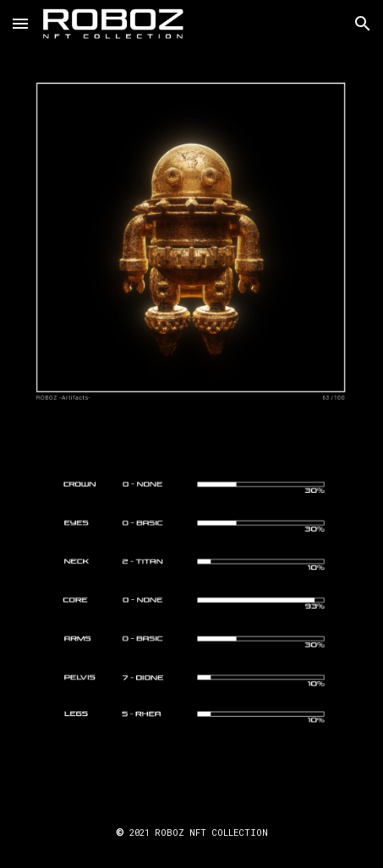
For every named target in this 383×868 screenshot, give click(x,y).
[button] (20, 23)
